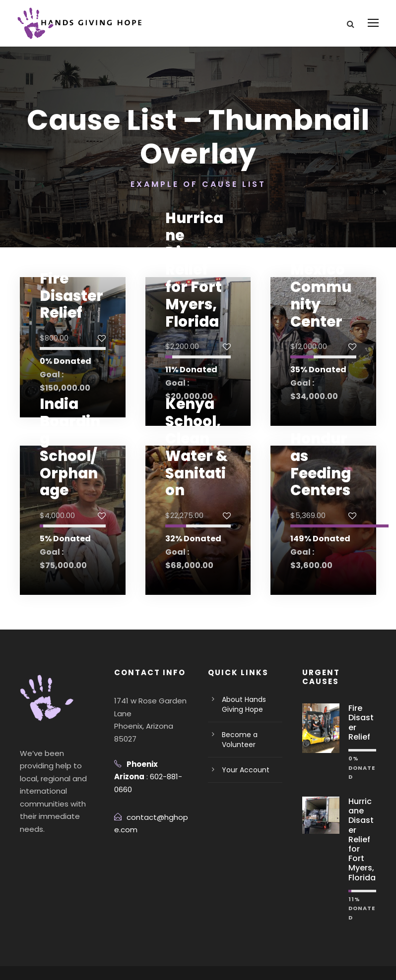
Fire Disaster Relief (68, 296)
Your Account (242, 770)
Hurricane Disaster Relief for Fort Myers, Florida (197, 283)
